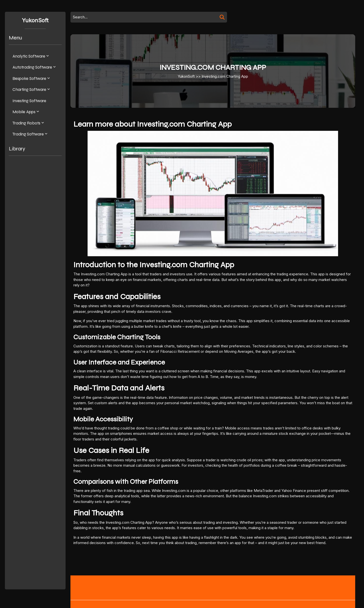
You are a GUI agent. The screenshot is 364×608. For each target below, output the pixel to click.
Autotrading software (32, 67)
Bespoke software (29, 79)
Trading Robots (26, 123)
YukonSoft (35, 20)
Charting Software (29, 90)
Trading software (28, 134)
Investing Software (29, 101)
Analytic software (29, 56)
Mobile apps (24, 112)
